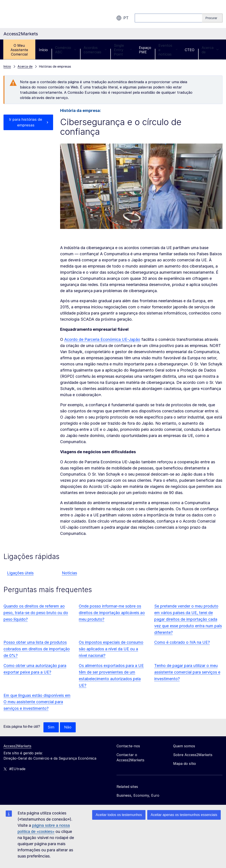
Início (43, 50)
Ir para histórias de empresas (26, 123)
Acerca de (210, 50)
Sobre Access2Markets (193, 755)
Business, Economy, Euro (138, 796)
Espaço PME (145, 50)
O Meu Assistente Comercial (19, 50)
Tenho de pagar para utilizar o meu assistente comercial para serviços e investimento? (187, 672)
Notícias (69, 573)
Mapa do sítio (185, 764)
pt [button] (122, 18)
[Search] (212, 18)
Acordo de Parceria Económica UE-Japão (102, 339)
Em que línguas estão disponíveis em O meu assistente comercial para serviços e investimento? (37, 702)
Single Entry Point (123, 50)
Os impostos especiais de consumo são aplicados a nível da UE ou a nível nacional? (111, 649)
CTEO (190, 50)
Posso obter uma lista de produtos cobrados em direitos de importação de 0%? (37, 649)
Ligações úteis (20, 573)
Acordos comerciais (95, 50)
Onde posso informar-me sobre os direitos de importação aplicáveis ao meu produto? (112, 613)
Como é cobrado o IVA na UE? (182, 642)
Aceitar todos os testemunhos (119, 815)
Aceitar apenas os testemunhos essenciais (184, 815)
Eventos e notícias (168, 50)
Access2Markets (17, 746)
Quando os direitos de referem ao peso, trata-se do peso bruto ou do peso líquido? (36, 613)
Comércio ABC (66, 50)
